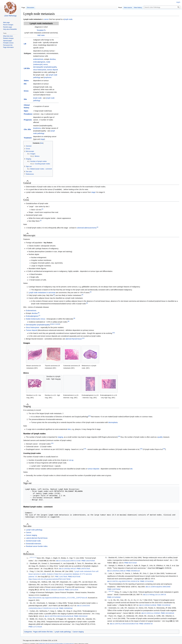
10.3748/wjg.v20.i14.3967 (155, 595)
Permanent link (8, 45)
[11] (83, 338)
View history (138, 7)
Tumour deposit (32, 330)
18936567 (147, 624)
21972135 (73, 590)
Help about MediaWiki (10, 29)
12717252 (37, 627)
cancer (46, 19)
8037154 (132, 563)
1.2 (35, 557)
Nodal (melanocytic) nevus (35, 319)
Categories (28, 632)
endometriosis (38, 59)
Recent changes (8, 25)
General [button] (27, 183)
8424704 (76, 577)
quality (160, 437)
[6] (39, 313)
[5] (87, 303)
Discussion (30, 7)
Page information (8, 47)
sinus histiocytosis (40, 70)
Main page (6, 23)
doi (57, 561)
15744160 (148, 581)
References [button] (29, 554)
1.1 (33, 557)
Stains (26, 81)
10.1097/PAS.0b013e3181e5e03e (60, 616)
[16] (164, 449)
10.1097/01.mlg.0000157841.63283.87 (124, 581)
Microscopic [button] (29, 235)
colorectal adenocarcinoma (87, 228)
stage (42, 139)
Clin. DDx (27, 129)
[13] (119, 436)
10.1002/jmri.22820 (55, 590)
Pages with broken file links (43, 632)
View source (128, 7)
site (131, 469)
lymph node (68, 19)
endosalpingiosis (39, 62)
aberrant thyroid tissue (74, 339)
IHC (25, 84)
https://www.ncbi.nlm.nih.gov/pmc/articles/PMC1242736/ (49, 579)
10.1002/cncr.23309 (151, 613)
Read (120, 7)
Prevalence (28, 114)
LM (25, 44)
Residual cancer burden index (37, 546)
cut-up (71, 460)
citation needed (55, 324)
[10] (113, 333)
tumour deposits (94, 469)
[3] (91, 292)
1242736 (62, 577)
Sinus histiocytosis (32, 327)
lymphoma (48, 77)
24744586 (115, 597)
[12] (89, 416)
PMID (84, 561)
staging (60, 437)
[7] (39, 315)
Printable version (8, 43)
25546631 (134, 571)
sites (69, 429)
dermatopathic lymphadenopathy (45, 67)
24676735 (85, 569)
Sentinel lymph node (33, 541)
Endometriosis (31, 311)
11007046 (115, 589)
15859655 (67, 608)
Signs (26, 111)
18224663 (169, 613)
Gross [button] (26, 200)
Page (23, 7)
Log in (178, 2)
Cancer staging (31, 535)
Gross (26, 91)
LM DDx (27, 68)
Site (25, 99)
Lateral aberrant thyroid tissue (37, 538)
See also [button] (27, 526)
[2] (97, 227)
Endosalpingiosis (32, 316)
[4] (82, 295)
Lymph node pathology (34, 530)
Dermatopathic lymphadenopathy (38, 325)
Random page (7, 27)
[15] (141, 449)
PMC (57, 577)
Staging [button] (27, 406)
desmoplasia (113, 422)
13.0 (110, 591)
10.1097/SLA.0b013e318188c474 (125, 624)
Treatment (28, 138)
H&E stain (41, 35)
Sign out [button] (27, 483)
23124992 (165, 605)
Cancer (28, 532)
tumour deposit (53, 70)
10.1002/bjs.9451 (68, 569)
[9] (68, 321)
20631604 (82, 616)
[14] (85, 449)
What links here (8, 36)
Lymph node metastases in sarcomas (42, 293)
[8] (74, 318)
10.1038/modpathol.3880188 (159, 587)
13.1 (113, 591)
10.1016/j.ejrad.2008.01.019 (69, 561)
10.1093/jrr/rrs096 (148, 605)
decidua (53, 59)
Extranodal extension (33, 544)
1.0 (31, 557)
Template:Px (41, 30)
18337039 (90, 561)
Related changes (8, 38)
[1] (42, 209)
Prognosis (28, 120)
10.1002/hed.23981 (117, 571)
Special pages (7, 41)
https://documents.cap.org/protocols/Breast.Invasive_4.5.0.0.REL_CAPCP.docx (57, 598)
